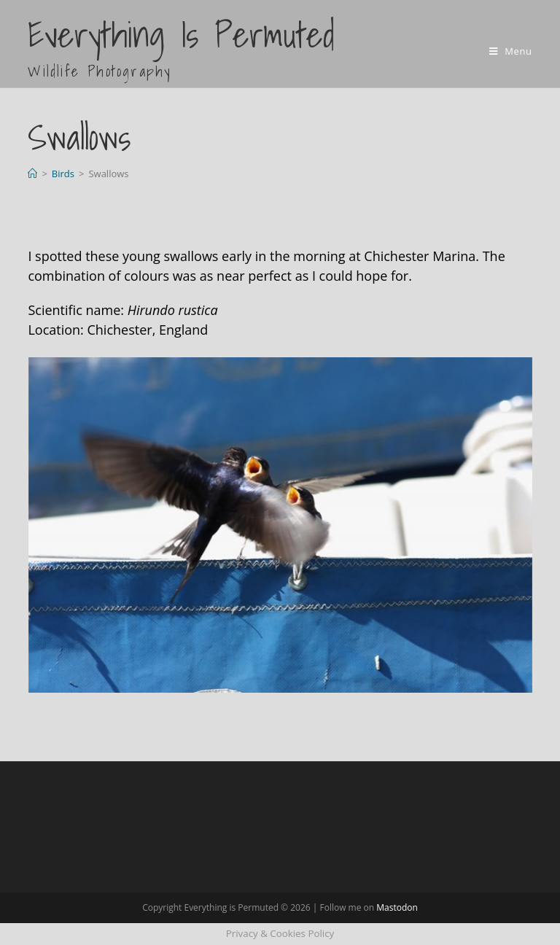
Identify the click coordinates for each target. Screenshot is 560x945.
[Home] (32, 174)
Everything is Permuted (181, 46)
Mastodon (397, 907)
